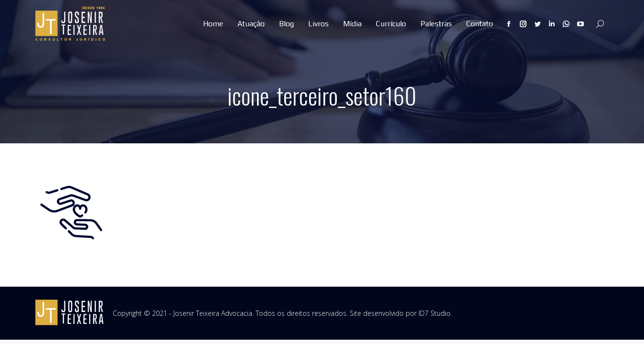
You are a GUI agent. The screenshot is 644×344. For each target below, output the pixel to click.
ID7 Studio (435, 313)
